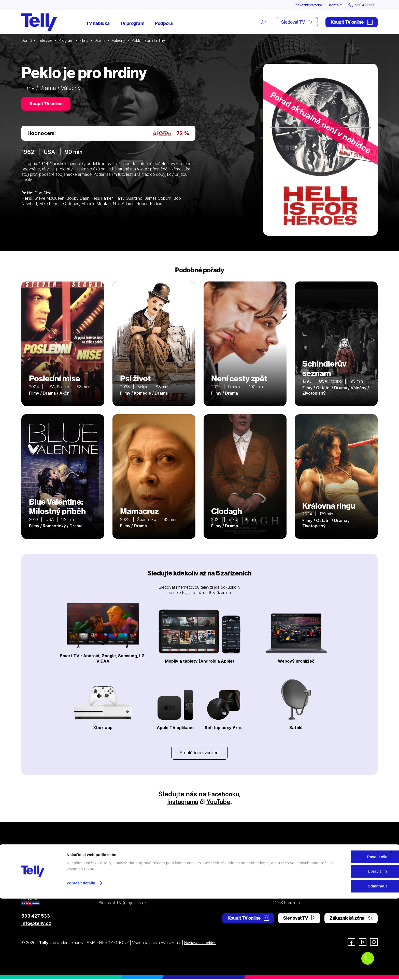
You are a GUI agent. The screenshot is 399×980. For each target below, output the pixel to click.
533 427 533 (36, 917)
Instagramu (181, 803)
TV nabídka (98, 24)
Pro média (280, 885)
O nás (276, 857)
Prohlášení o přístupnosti (212, 894)
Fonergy (278, 894)
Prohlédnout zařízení (199, 753)
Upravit (344, 953)
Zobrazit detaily (81, 964)
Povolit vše (343, 938)
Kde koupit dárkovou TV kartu (126, 876)
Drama (104, 41)
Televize (46, 41)
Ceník (104, 894)
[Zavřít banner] (391, 934)
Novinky (278, 876)
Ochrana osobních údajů (212, 876)
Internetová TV (203, 857)
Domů (27, 41)
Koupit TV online (352, 22)
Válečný (123, 41)
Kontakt (332, 5)
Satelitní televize (113, 867)
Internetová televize (117, 857)
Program (68, 41)
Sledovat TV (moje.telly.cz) (123, 904)
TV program (132, 24)
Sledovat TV (297, 22)
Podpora (164, 24)
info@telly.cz (36, 924)
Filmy (87, 41)
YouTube (221, 803)
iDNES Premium (285, 904)
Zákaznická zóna (304, 5)
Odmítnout (344, 967)
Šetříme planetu (204, 885)
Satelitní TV (200, 867)
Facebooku (224, 795)
